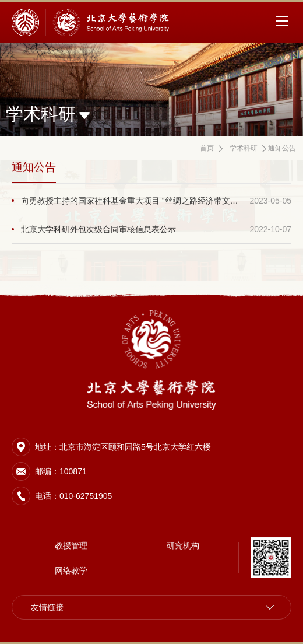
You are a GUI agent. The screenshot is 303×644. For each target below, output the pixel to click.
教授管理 (71, 545)
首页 (207, 148)
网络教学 (71, 570)
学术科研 (244, 148)
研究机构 (183, 545)
